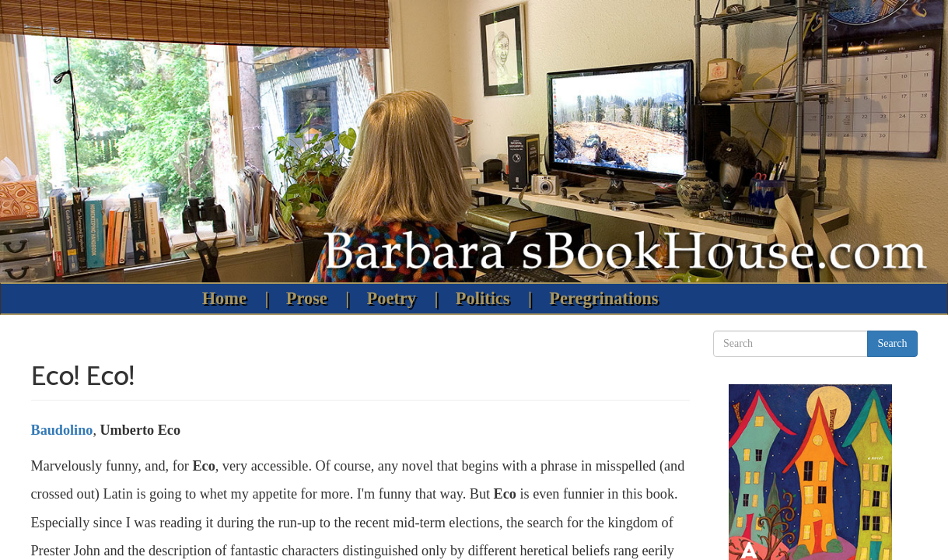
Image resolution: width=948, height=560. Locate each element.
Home (224, 298)
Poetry (392, 298)
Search (892, 343)
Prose (307, 298)
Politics (483, 298)
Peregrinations (603, 298)
